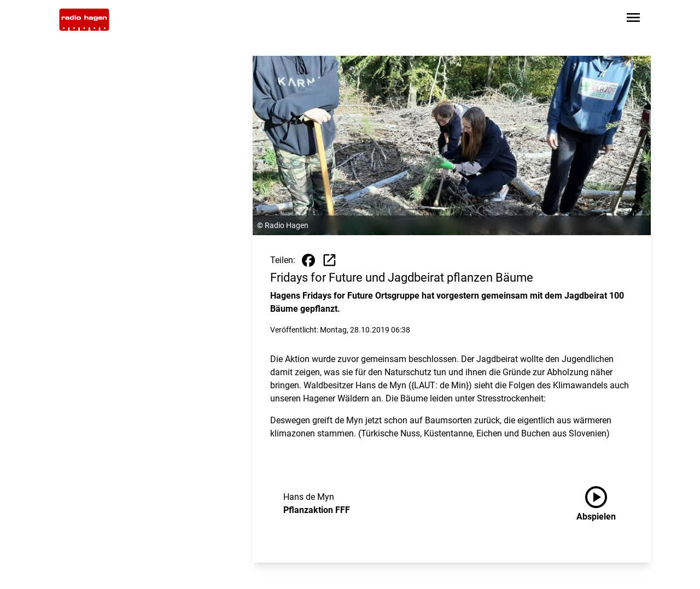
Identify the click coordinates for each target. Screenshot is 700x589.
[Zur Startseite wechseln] (84, 20)
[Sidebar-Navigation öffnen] (633, 19)
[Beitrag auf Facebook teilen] (308, 260)
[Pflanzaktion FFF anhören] (605, 504)
